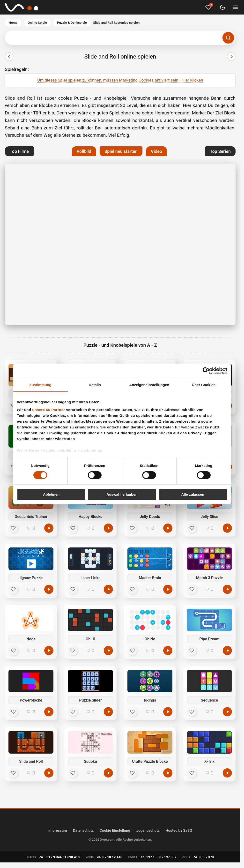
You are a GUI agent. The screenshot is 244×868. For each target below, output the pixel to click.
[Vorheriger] (9, 57)
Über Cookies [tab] (204, 385)
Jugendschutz (148, 831)
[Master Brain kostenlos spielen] (168, 589)
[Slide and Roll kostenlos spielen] (49, 773)
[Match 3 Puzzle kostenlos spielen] (227, 589)
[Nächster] (231, 57)
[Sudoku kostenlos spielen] (108, 773)
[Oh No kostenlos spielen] (168, 651)
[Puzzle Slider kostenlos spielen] (108, 712)
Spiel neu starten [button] (121, 151)
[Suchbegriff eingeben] (120, 38)
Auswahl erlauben (122, 494)
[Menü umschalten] (235, 7)
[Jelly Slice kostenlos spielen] (227, 528)
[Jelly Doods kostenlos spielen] (168, 528)
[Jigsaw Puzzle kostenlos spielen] (49, 589)
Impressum (58, 831)
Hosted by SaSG (179, 831)
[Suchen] (228, 38)
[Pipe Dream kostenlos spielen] (227, 651)
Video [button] (156, 151)
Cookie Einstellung (115, 831)
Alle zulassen (193, 494)
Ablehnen (51, 494)
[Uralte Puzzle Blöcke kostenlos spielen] (168, 773)
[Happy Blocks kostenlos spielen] (108, 528)
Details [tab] (95, 385)
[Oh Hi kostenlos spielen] (108, 651)
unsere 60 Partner (48, 409)
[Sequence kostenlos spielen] (227, 712)
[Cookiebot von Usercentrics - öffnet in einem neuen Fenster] (206, 371)
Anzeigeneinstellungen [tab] (149, 385)
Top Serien (220, 151)
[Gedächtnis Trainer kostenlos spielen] (49, 528)
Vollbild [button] (84, 151)
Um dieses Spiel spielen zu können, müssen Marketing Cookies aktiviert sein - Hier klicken (120, 80)
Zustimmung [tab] (41, 385)
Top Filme (19, 151)
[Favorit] (13, 528)
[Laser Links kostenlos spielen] (108, 589)
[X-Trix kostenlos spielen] (227, 773)
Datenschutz (83, 831)
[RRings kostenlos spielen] (168, 712)
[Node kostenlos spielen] (49, 651)
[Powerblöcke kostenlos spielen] (49, 712)
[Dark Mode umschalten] (222, 7)
